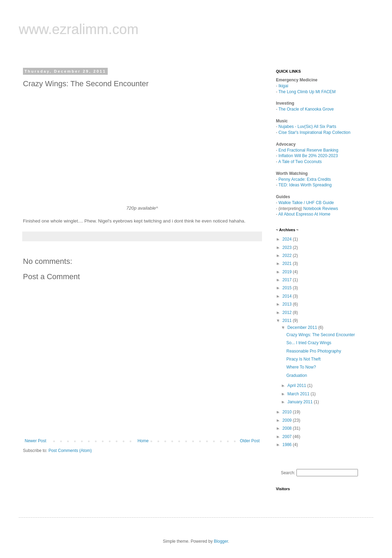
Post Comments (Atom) (70, 451)
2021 (288, 264)
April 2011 (297, 386)
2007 (288, 437)
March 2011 (299, 394)
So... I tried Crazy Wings (309, 343)
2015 (288, 288)
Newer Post (35, 441)
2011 (288, 321)
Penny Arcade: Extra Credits (305, 179)
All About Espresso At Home (304, 214)
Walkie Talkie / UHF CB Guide (306, 203)
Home (143, 441)
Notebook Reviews (321, 209)
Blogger (221, 541)
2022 (288, 256)
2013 (288, 304)
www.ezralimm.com (79, 29)
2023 (288, 248)
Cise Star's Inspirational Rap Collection (314, 132)
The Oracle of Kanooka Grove (306, 109)
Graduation (297, 375)
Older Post (250, 441)
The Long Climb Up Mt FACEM (307, 92)
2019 (288, 272)
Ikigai (283, 86)
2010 (288, 412)
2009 (288, 420)
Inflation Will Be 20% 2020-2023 (308, 156)
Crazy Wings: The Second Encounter (321, 335)
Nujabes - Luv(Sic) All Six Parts (307, 127)
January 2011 (301, 402)
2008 (288, 428)
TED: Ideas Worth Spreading (305, 185)
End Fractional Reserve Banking (308, 150)
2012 (288, 313)
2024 (288, 239)
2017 (288, 280)
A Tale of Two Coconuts (300, 162)
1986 (288, 445)
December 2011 (303, 327)
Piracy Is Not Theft (303, 359)
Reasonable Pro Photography (314, 351)
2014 (288, 296)
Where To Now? (301, 367)
